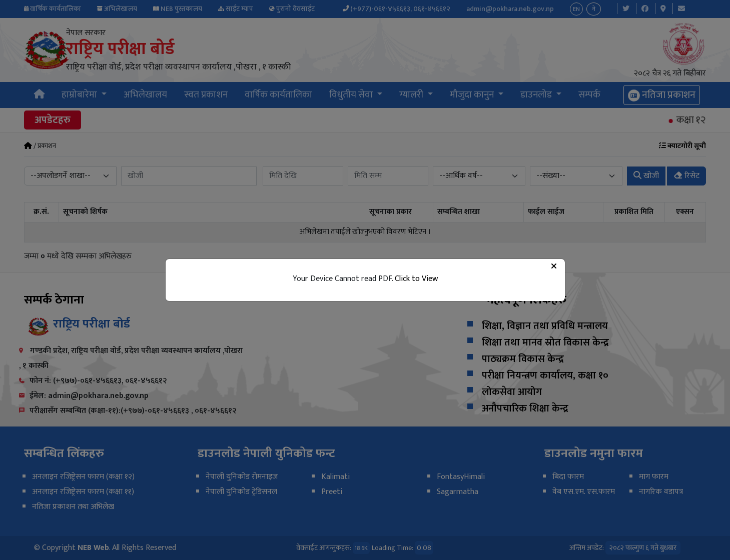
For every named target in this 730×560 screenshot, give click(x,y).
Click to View (416, 279)
